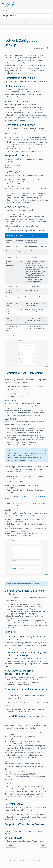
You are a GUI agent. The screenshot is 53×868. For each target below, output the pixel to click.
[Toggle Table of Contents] (27, 22)
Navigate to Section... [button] (10, 16)
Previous (11, 845)
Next (44, 845)
